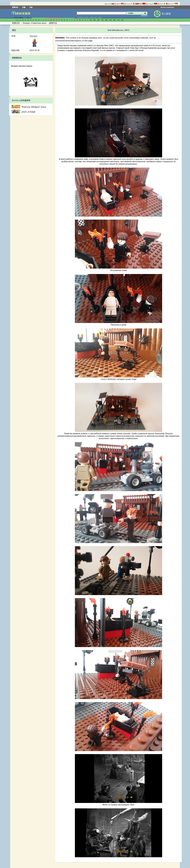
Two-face (34, 36)
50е (95, 20)
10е (118, 20)
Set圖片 (39, 14)
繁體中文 (140, 4)
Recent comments (167, 7)
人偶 (53, 14)
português (152, 4)
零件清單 (68, 14)
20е (122, 20)
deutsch (173, 4)
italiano (163, 4)
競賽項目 (15, 7)
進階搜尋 (144, 16)
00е (114, 20)
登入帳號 (166, 14)
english (119, 4)
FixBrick (29, 66)
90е (110, 20)
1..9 (17, 20)
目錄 (31, 7)
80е (106, 20)
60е (99, 20)
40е (91, 20)
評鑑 (24, 7)
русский (110, 4)
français (130, 4)
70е (102, 20)
